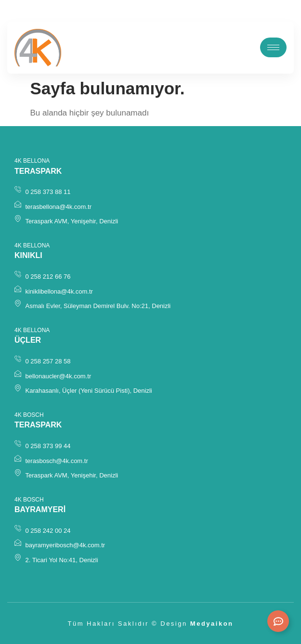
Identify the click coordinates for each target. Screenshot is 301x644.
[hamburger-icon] (273, 47)
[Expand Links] (278, 621)
